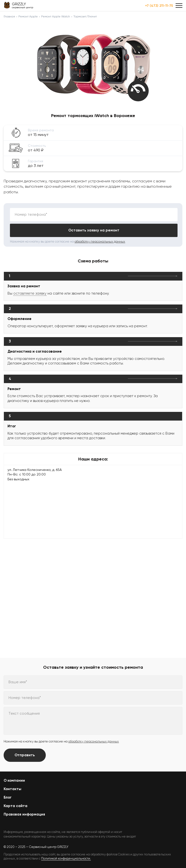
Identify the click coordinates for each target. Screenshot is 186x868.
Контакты (12, 789)
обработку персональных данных (100, 241)
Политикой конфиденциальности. (66, 858)
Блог (8, 797)
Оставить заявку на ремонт (94, 230)
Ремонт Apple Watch (56, 16)
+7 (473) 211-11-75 (159, 6)
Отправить (25, 755)
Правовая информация (24, 814)
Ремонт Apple (28, 16)
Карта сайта (15, 806)
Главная (9, 16)
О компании (14, 780)
